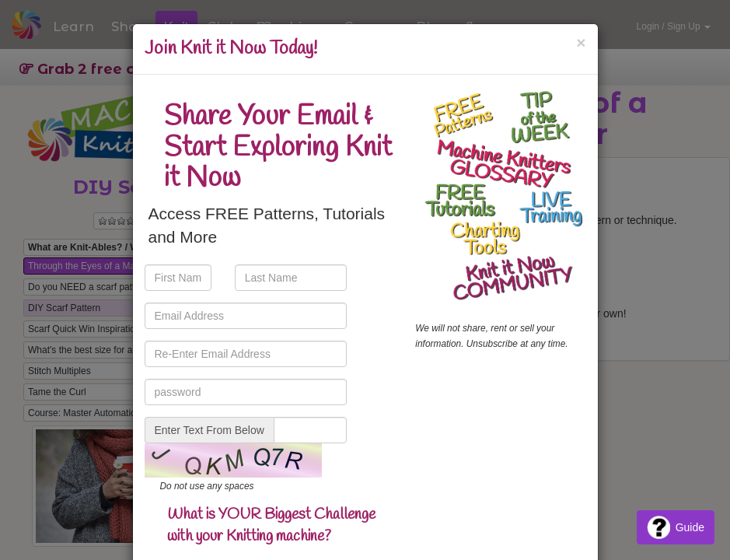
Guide (676, 527)
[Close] (581, 42)
